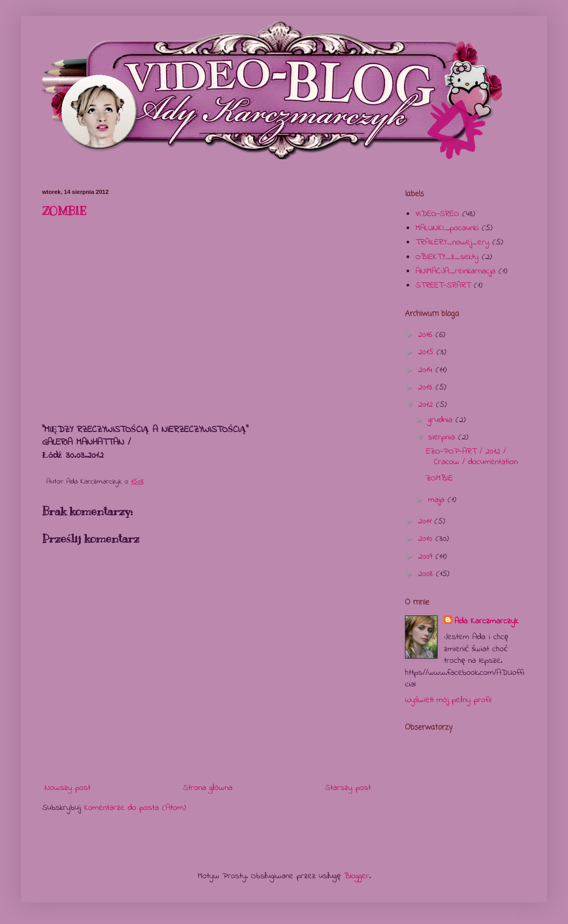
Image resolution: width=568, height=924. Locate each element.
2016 (427, 335)
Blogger (357, 876)
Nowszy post (68, 788)
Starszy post (348, 788)
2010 (427, 539)
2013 (427, 387)
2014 (427, 370)
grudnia (442, 420)
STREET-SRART (443, 285)
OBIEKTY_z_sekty (447, 257)
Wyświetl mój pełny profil (448, 700)
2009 (427, 557)
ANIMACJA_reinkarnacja (455, 271)
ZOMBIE (64, 211)
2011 (426, 521)
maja (438, 500)
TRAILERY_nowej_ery (452, 242)
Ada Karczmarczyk (486, 621)
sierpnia (443, 437)
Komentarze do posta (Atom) (135, 808)
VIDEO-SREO (437, 214)
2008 (427, 574)
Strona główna (208, 788)
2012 (427, 405)
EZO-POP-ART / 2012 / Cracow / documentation (472, 456)
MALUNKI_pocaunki (447, 228)
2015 (427, 352)
